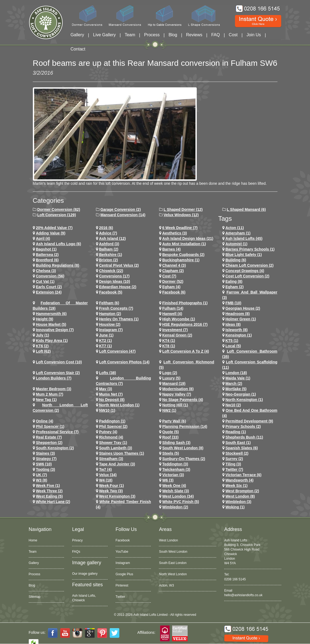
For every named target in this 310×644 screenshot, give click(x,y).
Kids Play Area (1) (52, 341)
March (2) (234, 383)
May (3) (105, 389)
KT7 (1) (105, 346)
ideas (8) (233, 324)
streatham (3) (111, 459)
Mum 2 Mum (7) (49, 394)
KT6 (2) (42, 346)
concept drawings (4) (245, 271)
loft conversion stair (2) (58, 373)
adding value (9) (51, 233)
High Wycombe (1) (179, 319)
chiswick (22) (111, 271)
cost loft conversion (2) (247, 276)
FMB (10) (233, 303)
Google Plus (124, 574)
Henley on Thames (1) (119, 319)
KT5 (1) (232, 341)
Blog (173, 35)
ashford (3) (109, 244)
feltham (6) (109, 303)
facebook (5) (111, 292)
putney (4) (108, 432)
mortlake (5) (236, 389)
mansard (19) (174, 383)
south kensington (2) (55, 448)
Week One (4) (174, 486)
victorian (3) (173, 475)
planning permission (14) (185, 426)
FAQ (216, 35)
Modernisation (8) (178, 389)
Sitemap (35, 597)
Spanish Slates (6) (242, 448)
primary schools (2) (243, 426)
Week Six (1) (236, 486)
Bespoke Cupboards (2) (183, 255)
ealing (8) (234, 281)
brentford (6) (47, 260)
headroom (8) (237, 314)
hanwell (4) (172, 314)
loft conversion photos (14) (124, 362)
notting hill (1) (175, 405)
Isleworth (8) (236, 330)
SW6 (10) (44, 464)
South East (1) (238, 443)
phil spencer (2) (113, 426)
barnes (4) (171, 249)
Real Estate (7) (49, 437)
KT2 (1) (105, 341)
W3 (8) (41, 480)
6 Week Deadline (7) (180, 228)
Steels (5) (170, 453)
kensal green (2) (177, 335)
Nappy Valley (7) (177, 394)
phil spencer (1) (50, 426)
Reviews (194, 35)
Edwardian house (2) (117, 287)
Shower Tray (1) (113, 443)
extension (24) (49, 292)
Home (33, 540)
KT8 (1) (168, 346)
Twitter (120, 597)
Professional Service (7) (57, 432)
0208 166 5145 (235, 579)
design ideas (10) (114, 281)
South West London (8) (183, 448)
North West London (173, 574)
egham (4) (171, 287)
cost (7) (169, 276)
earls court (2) (49, 287)
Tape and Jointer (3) (117, 464)
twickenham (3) (176, 469)
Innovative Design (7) (55, 330)
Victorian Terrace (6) (243, 475)
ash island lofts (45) (244, 238)
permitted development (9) (249, 421)
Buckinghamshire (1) (181, 260)
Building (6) (236, 260)
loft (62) (43, 351)
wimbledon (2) (175, 507)
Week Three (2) (49, 491)
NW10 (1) (107, 410)
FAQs (76, 552)
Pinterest (122, 585)
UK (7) (41, 475)
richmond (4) (111, 437)
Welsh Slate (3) (175, 491)
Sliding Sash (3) (176, 443)
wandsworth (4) (239, 480)
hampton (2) (110, 314)
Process (152, 35)
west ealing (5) (49, 496)
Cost (233, 35)
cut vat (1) (45, 281)
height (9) (44, 319)
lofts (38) (107, 373)
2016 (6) (106, 228)
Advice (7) (108, 233)
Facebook (123, 540)
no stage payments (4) (183, 400)
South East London (173, 563)
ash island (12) (112, 238)
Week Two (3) (111, 491)
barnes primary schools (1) (250, 249)
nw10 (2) (233, 405)
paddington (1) (112, 421)
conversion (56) (50, 276)
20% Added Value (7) (54, 228)
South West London (173, 552)
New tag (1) (46, 400)
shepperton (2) (49, 443)
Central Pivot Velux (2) (119, 265)
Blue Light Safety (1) (243, 255)
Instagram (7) (111, 330)
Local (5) (233, 346)
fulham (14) (173, 308)
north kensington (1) (244, 400)
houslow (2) (110, 324)
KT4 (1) (168, 341)
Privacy (77, 540)
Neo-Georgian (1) (241, 394)
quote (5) (170, 432)
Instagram (123, 563)
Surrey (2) (234, 459)
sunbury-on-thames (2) (183, 459)
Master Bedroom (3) (53, 389)
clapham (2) (173, 271)
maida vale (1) (238, 378)
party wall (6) (174, 421)
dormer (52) (173, 281)
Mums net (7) (111, 394)
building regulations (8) (57, 265)
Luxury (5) (171, 378)
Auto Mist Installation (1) (184, 244)
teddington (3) (175, 464)
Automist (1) (236, 244)
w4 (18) (106, 480)
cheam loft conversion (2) (249, 265)
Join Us (254, 35)
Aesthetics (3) (174, 233)
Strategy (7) (46, 459)
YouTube (122, 552)
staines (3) (45, 453)
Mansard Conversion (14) (123, 215)
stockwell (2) (237, 453)
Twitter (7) (234, 469)
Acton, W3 (166, 585)
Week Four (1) (111, 486)
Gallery (77, 35)
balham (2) (109, 249)
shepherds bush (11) (244, 437)
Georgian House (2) (243, 308)
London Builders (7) (54, 378)
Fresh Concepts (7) (116, 308)
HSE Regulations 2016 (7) (185, 324)
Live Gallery (104, 35)
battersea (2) (47, 255)
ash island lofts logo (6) (58, 244)
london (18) (236, 373)
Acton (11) (234, 228)
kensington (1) (238, 335)
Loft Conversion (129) (56, 215)
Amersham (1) (238, 233)
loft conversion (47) (117, 351)
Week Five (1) (48, 486)
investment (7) (175, 330)
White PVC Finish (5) (181, 502)
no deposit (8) (112, 400)
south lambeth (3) (115, 448)
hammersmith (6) (51, 314)
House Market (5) (51, 324)
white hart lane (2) (53, 502)
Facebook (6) (174, 292)
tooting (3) (45, 469)
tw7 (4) (105, 469)
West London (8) (240, 496)
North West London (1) (119, 405)
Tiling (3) (233, 464)
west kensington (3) (117, 496)
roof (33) (170, 437)
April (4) (43, 238)
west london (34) (178, 496)
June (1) (106, 335)
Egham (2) (234, 287)
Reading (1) (236, 432)
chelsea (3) (46, 271)
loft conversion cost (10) (59, 362)
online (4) (44, 421)
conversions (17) (114, 276)
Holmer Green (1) (241, 319)
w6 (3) (168, 480)
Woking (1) (235, 507)
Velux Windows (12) (181, 215)
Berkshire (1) (111, 255)
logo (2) (170, 373)
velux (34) (108, 475)
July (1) (42, 335)
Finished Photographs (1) (185, 303)
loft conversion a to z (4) (186, 351)
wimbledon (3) (238, 502)
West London (168, 540)
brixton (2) (108, 260)
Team (130, 35)
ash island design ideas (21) (188, 238)
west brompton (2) (242, 491)
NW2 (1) (169, 410)
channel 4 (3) (174, 265)
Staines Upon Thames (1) (121, 453)
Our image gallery (85, 574)
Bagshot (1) (46, 249)
